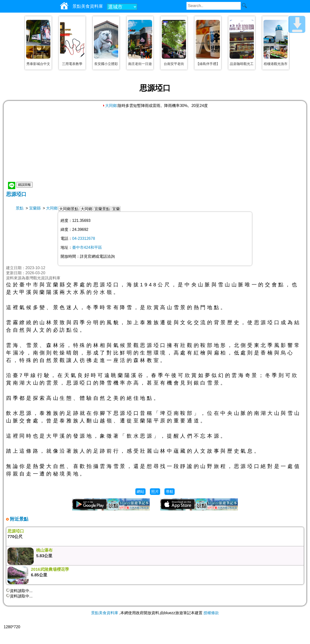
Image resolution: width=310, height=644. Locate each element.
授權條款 (211, 613)
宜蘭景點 (102, 209)
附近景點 (19, 519)
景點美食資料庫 (105, 613)
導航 (170, 492)
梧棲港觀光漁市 (276, 64)
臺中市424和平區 (87, 247)
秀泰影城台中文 (38, 64)
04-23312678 (84, 238)
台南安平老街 (174, 64)
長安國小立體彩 (106, 64)
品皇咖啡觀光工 (242, 64)
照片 (155, 492)
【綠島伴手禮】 (208, 64)
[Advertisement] (155, 145)
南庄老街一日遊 (140, 64)
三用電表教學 (72, 64)
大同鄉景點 (69, 209)
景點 (20, 208)
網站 (140, 492)
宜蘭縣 (35, 208)
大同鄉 (109, 106)
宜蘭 (116, 209)
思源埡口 (16, 194)
